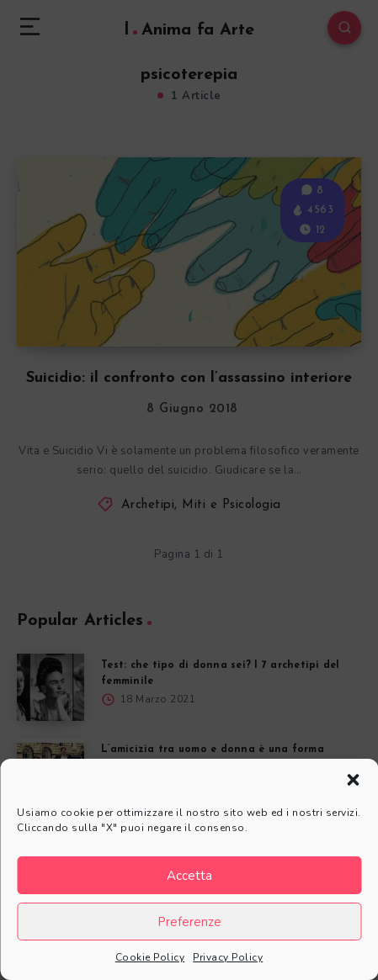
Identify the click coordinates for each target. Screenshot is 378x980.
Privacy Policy (228, 957)
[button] (353, 780)
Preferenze (189, 922)
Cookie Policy (150, 957)
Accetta (189, 876)
